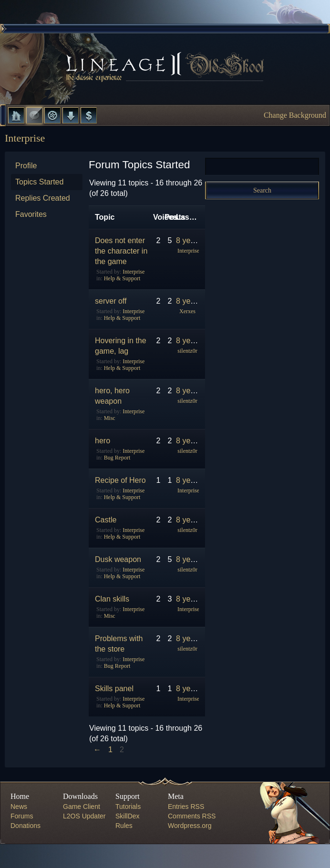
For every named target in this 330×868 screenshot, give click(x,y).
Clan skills (112, 599)
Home (16, 115)
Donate (89, 115)
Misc (110, 418)
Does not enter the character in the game (121, 251)
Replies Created (43, 198)
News (19, 807)
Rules (124, 826)
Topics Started (39, 182)
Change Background (295, 115)
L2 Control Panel (52, 115)
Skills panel (114, 689)
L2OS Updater (84, 816)
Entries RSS (186, 807)
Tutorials (128, 807)
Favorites (31, 214)
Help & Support (122, 278)
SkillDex (128, 816)
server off (111, 301)
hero (103, 441)
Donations (26, 826)
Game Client (82, 807)
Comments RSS (192, 816)
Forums (34, 115)
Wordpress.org (190, 826)
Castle (106, 520)
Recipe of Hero (120, 480)
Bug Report (117, 458)
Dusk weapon (118, 559)
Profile (26, 166)
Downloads (71, 115)
